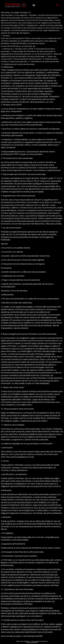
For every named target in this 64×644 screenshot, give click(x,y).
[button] (34, 5)
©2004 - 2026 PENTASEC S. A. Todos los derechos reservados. (32, 642)
